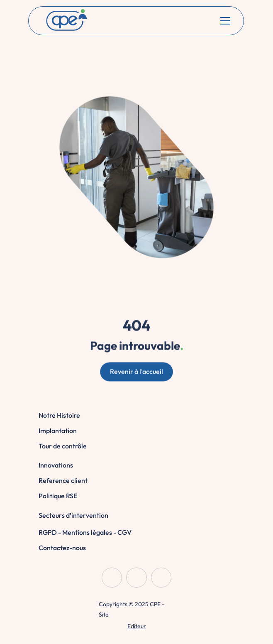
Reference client (63, 480)
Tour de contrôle (63, 446)
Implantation (58, 431)
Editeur (137, 626)
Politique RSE (58, 496)
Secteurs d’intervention (73, 515)
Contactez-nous (62, 548)
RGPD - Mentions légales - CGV (85, 532)
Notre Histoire (59, 415)
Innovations (56, 465)
